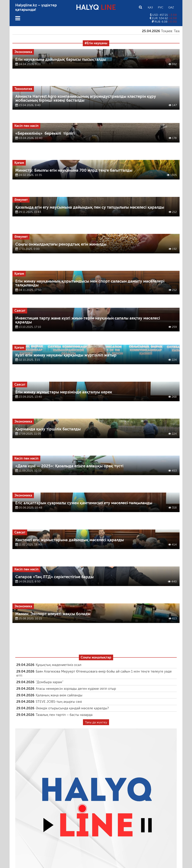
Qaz (171, 7)
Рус (161, 7)
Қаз (150, 7)
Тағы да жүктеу (96, 722)
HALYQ (96, 7)
